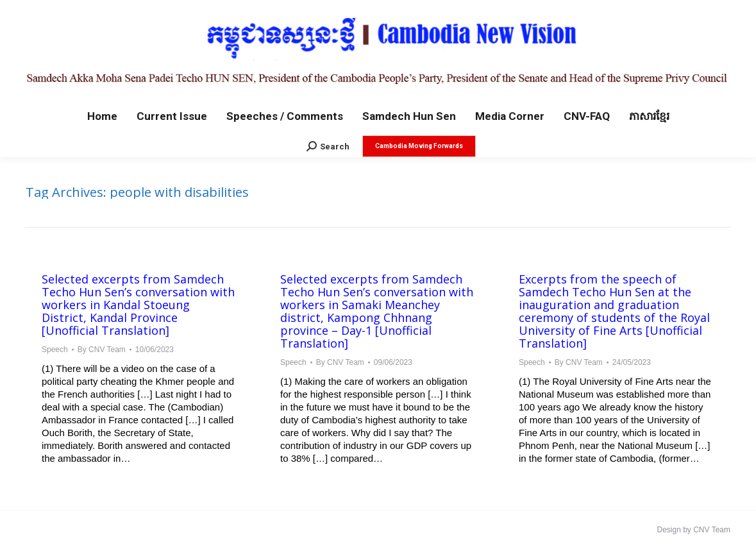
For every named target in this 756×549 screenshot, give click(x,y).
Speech (55, 350)
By (102, 350)
